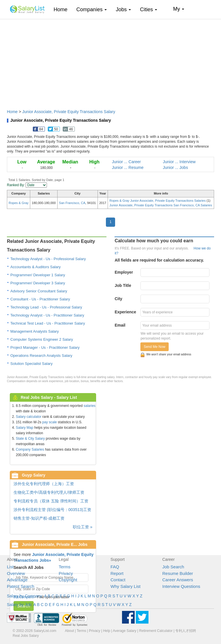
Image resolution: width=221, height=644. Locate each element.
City (118, 299)
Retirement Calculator (156, 631)
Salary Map (25, 428)
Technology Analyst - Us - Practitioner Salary (47, 315)
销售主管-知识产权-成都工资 (39, 518)
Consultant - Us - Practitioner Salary (40, 299)
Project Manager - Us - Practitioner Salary (45, 347)
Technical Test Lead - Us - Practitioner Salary (48, 323)
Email (120, 325)
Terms (65, 567)
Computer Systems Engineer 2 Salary (42, 339)
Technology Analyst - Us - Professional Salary (48, 259)
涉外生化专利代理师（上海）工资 (44, 484)
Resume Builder (178, 573)
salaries (89, 406)
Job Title (123, 285)
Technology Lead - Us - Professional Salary (46, 307)
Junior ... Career (126, 162)
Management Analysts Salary (35, 331)
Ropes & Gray (19, 203)
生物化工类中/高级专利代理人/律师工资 (49, 492)
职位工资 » (83, 527)
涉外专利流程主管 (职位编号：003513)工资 (52, 510)
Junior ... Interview (179, 162)
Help (107, 631)
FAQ (115, 567)
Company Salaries (30, 449)
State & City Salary (30, 439)
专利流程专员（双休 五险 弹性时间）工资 (51, 501)
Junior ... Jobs (175, 167)
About (69, 631)
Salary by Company (24, 596)
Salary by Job (19, 605)
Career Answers (178, 580)
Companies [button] (92, 9)
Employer (124, 272)
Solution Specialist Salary (32, 364)
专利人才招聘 (186, 631)
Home (63, 9)
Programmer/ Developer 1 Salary (38, 275)
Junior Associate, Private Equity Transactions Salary (69, 112)
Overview (16, 573)
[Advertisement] (110, 61)
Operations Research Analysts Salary (41, 356)
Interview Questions (181, 586)
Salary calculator (29, 417)
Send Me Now (154, 347)
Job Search (173, 567)
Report (117, 573)
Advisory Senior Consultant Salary (39, 291)
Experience (125, 312)
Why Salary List (125, 586)
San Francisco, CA (72, 203)
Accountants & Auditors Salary (36, 267)
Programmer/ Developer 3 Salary (38, 283)
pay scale (50, 422)
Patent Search (21, 586)
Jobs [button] (123, 9)
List (10, 567)
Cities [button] (148, 9)
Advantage (17, 580)
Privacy (66, 573)
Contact (118, 580)
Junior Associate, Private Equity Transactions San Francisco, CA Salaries (161, 205)
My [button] (179, 9)
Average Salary (125, 631)
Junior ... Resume (128, 167)
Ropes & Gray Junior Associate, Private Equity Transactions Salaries (158, 201)
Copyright (68, 580)
